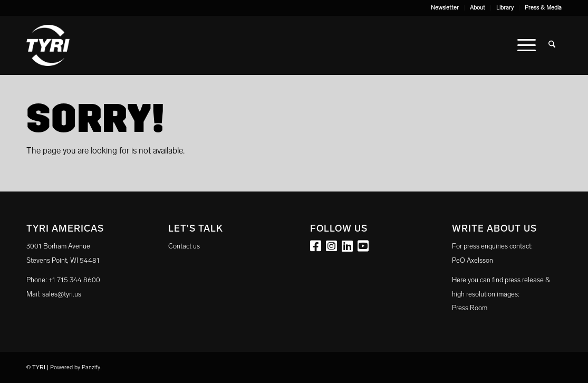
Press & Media (543, 8)
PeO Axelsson (473, 260)
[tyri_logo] (48, 45)
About (478, 8)
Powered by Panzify (75, 367)
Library (505, 8)
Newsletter (445, 8)
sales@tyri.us (62, 294)
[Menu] (527, 45)
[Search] (552, 45)
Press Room (470, 308)
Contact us (184, 246)
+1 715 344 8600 (74, 280)
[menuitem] (445, 8)
